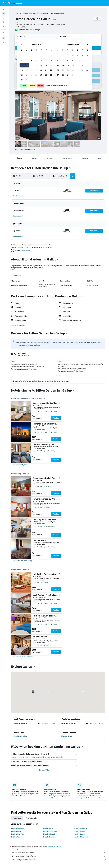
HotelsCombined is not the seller (59, 852)
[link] (21, 465)
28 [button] (46, 75)
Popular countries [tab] (31, 818)
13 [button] (41, 65)
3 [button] (27, 60)
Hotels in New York (17, 834)
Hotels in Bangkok (49, 837)
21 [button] (46, 70)
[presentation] (35, 149)
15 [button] (51, 65)
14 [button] (46, 65)
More (13, 270)
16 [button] (22, 70)
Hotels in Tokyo (16, 837)
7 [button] (46, 60)
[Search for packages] (3, 22)
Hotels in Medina (80, 831)
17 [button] (27, 70)
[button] (3, 3)
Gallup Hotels (42, 13)
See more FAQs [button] (44, 770)
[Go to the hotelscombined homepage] (15, 3)
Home (16, 13)
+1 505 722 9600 (21, 27)
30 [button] (22, 80)
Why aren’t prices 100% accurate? (59, 860)
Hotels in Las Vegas (18, 828)
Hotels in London (80, 834)
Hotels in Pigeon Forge (50, 831)
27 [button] (41, 75)
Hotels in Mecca (48, 828)
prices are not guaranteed (55, 847)
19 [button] (36, 70)
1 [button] (51, 55)
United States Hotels (26, 13)
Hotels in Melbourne (81, 828)
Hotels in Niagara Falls (81, 837)
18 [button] (31, 70)
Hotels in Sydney (17, 831)
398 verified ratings (33, 30)
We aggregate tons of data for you (59, 856)
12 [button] (36, 65)
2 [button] (22, 60)
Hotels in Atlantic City (50, 834)
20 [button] (41, 70)
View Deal (56, 418)
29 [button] (51, 75)
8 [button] (51, 60)
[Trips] (3, 32)
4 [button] (31, 60)
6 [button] (41, 60)
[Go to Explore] (3, 27)
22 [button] (51, 70)
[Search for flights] (3, 9)
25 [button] (31, 75)
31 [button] (27, 80)
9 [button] (22, 65)
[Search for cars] (3, 18)
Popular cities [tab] (17, 818)
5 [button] (36, 60)
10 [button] (27, 65)
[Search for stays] (3, 14)
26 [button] (36, 75)
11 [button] (31, 65)
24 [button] (27, 75)
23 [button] (22, 75)
